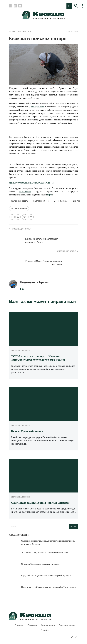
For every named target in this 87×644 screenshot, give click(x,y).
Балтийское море (41, 201)
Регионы (32, 625)
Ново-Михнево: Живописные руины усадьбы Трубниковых (48, 587)
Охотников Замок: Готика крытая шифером (41, 503)
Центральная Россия (20, 32)
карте (50, 195)
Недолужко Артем (34, 282)
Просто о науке (67, 625)
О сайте (45, 630)
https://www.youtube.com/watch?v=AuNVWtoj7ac (31, 183)
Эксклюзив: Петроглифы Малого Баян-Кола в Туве (45, 552)
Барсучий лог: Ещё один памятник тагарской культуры (46, 575)
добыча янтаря (61, 201)
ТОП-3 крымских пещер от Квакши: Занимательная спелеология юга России (38, 358)
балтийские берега (19, 201)
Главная (19, 625)
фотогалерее (25, 191)
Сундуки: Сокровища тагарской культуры (40, 564)
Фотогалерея (48, 625)
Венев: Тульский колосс (27, 431)
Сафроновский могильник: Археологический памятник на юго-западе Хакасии (48, 542)
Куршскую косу (37, 107)
